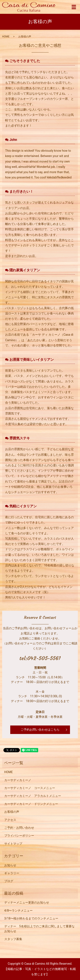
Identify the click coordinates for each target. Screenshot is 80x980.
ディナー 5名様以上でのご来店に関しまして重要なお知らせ (39, 929)
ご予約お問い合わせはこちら (40, 730)
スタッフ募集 (13, 939)
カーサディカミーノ (18, 780)
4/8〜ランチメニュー (19, 911)
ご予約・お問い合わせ (19, 828)
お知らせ (10, 865)
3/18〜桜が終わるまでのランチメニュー (31, 918)
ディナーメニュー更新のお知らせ (27, 902)
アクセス (10, 820)
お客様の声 (12, 812)
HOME (6, 37)
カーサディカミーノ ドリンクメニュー (31, 804)
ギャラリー (12, 873)
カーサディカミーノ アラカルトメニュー (33, 796)
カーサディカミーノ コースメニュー (30, 788)
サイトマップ (13, 844)
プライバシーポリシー (19, 836)
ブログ (9, 881)
